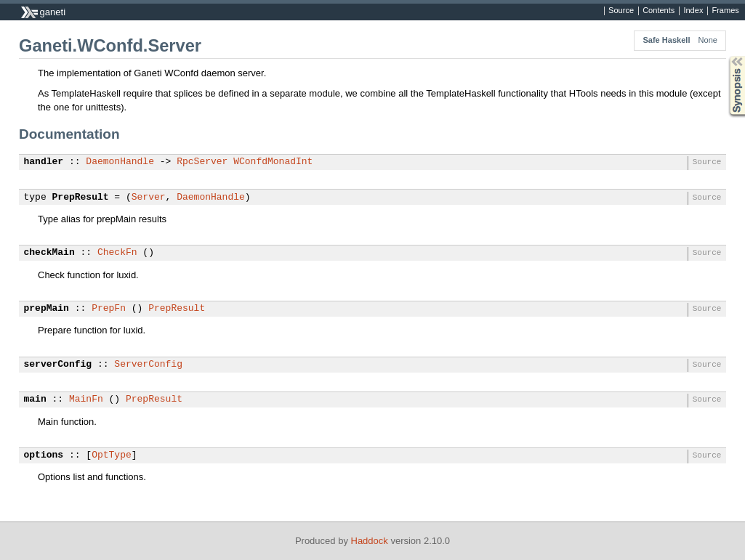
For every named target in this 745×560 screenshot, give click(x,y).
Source (621, 11)
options (44, 455)
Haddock (370, 541)
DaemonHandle (120, 162)
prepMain (47, 309)
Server (149, 198)
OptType (112, 455)
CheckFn (117, 253)
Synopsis (725, 56)
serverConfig (58, 365)
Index (693, 11)
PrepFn (109, 309)
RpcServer (202, 162)
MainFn (86, 399)
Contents (659, 11)
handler (44, 162)
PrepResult (81, 198)
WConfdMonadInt (273, 162)
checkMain (49, 253)
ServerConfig (148, 365)
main (35, 399)
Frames (725, 11)
